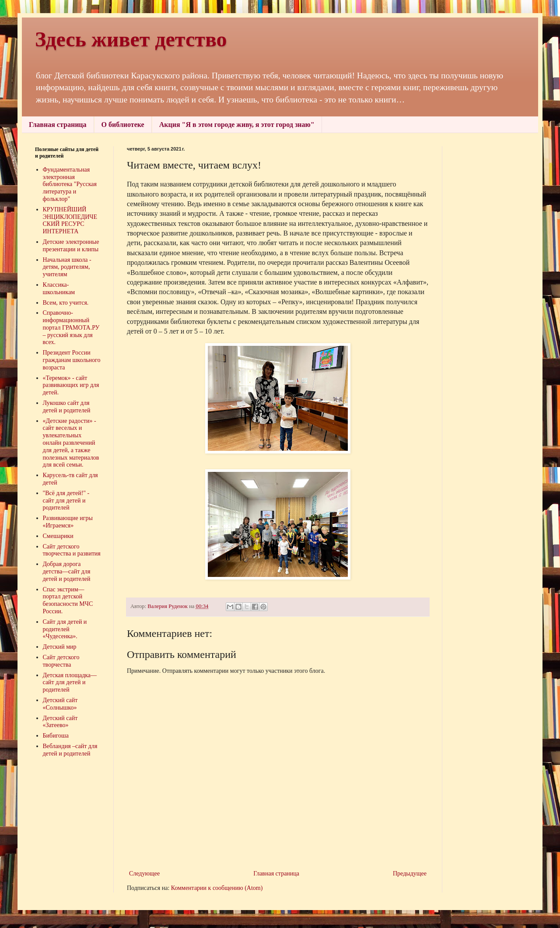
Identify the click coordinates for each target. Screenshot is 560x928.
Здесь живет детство (131, 39)
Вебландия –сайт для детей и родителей (70, 750)
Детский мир (60, 647)
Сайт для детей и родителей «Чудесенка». (65, 629)
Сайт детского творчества (61, 661)
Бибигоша (56, 736)
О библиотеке (123, 125)
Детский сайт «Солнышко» (60, 704)
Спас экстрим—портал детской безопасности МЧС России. (68, 600)
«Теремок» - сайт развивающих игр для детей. (71, 385)
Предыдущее (410, 874)
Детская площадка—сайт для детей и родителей (70, 683)
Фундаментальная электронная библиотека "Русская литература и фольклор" (70, 184)
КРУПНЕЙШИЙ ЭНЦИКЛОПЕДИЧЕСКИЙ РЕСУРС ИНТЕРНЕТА (70, 220)
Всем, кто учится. (66, 303)
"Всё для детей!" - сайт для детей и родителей (66, 501)
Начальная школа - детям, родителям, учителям (67, 267)
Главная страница (58, 125)
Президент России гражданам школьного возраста (72, 360)
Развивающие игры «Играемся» (68, 522)
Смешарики (58, 536)
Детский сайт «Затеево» (60, 722)
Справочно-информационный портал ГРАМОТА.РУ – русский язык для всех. (71, 327)
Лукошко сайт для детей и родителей (67, 407)
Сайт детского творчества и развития (72, 550)
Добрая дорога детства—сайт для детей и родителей (67, 571)
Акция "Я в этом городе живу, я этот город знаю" (237, 125)
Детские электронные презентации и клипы (71, 246)
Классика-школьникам (59, 288)
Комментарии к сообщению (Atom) (217, 888)
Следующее (144, 874)
